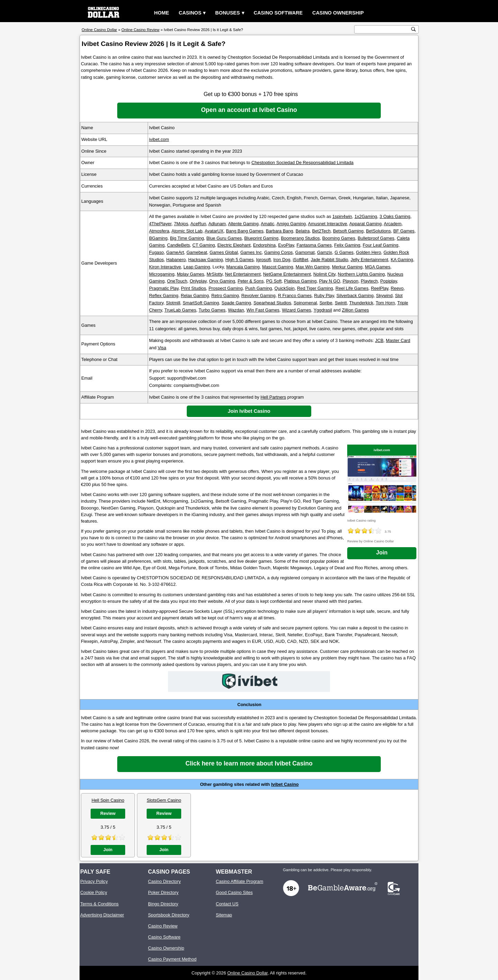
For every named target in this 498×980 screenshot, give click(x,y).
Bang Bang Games (245, 231)
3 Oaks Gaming (395, 216)
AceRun (199, 224)
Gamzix (325, 252)
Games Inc (251, 252)
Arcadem (393, 224)
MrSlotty (214, 274)
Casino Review (163, 926)
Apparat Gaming (365, 224)
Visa (162, 348)
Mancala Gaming (243, 267)
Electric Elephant (234, 245)
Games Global (224, 252)
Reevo (397, 288)
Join (382, 553)
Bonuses (227, 13)
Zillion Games (356, 310)
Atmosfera (159, 231)
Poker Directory (163, 892)
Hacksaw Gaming (205, 260)
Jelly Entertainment (370, 260)
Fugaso (156, 252)
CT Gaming (204, 245)
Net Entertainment (243, 274)
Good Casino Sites (234, 892)
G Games (344, 252)
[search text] (383, 30)
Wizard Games (297, 310)
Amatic (268, 224)
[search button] (413, 29)
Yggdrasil (323, 310)
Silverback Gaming (355, 296)
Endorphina (264, 245)
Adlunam (217, 224)
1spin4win (342, 216)
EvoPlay (286, 245)
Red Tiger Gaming (315, 288)
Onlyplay (198, 281)
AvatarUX (214, 231)
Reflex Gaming (164, 296)
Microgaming (162, 274)
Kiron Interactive (165, 267)
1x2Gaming (366, 216)
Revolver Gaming (259, 296)
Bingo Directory (163, 904)
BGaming (158, 238)
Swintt (341, 303)
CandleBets (178, 245)
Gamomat (305, 252)
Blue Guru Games (224, 238)
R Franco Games (295, 296)
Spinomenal (305, 303)
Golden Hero (368, 252)
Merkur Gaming (347, 267)
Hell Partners (273, 397)
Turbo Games (212, 310)
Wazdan (236, 310)
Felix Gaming (347, 245)
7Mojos (181, 224)
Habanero (176, 260)
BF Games (404, 231)
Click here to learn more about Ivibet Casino (249, 763)
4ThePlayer (160, 224)
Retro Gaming (225, 296)
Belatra (303, 231)
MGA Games (377, 267)
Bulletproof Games (376, 238)
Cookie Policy (94, 892)
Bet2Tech (321, 231)
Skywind (384, 296)
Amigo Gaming (291, 224)
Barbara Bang (280, 231)
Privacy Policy (94, 881)
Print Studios (193, 288)
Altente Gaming (243, 224)
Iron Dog (282, 260)
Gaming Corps (279, 252)
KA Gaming (402, 260)
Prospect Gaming (226, 288)
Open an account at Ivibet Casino (249, 110)
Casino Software (278, 13)
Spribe (326, 303)
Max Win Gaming (313, 267)
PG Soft (274, 281)
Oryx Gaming (222, 281)
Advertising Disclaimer (102, 915)
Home (162, 13)
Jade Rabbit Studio (329, 260)
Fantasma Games (314, 245)
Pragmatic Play (164, 288)
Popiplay (389, 281)
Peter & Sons (251, 281)
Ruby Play (324, 296)
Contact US (227, 904)
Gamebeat (197, 252)
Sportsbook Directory (169, 915)
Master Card (398, 340)
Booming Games (339, 238)
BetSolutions (378, 231)
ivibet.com (159, 139)
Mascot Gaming (278, 267)
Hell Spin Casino (108, 800)
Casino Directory (164, 881)
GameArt (175, 252)
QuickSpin (285, 288)
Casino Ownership (338, 13)
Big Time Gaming (187, 238)
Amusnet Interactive (328, 224)
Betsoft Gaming (348, 231)
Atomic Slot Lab (187, 231)
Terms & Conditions (99, 904)
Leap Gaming (197, 267)
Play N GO (329, 281)
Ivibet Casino (285, 784)
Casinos (190, 13)
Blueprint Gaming (261, 238)
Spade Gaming (236, 303)
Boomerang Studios (300, 238)
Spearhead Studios (272, 303)
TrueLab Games (180, 310)
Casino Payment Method (172, 959)
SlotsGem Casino (164, 800)
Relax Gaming (195, 296)
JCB (379, 340)
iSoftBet (301, 260)
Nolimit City (324, 274)
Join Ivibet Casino (249, 411)
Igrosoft (263, 260)
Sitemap (224, 915)
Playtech (369, 281)
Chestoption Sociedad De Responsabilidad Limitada (302, 163)
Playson (351, 281)
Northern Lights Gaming (361, 274)
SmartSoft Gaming (201, 303)
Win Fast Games (263, 310)
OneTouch (177, 281)
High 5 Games (240, 260)
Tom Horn (385, 303)
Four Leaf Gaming (381, 245)
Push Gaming (259, 288)
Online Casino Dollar (247, 973)
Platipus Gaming (300, 281)
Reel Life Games (352, 288)
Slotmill (173, 303)
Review (108, 813)
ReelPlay (379, 288)
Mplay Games (190, 274)
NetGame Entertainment (287, 274)
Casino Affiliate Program (239, 881)
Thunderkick (361, 303)
